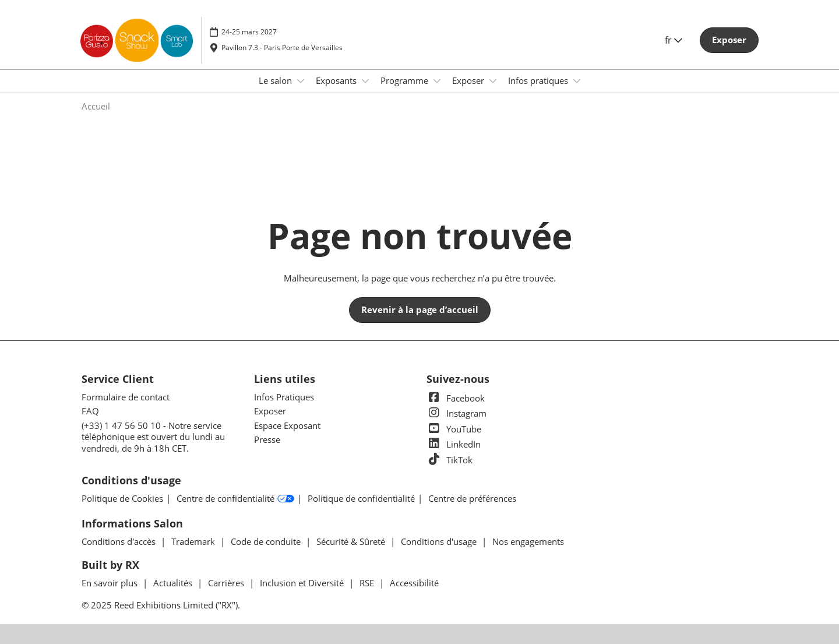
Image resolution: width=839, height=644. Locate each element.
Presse (267, 439)
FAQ (90, 411)
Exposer (469, 80)
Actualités (174, 583)
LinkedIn (454, 444)
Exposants (337, 80)
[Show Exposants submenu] (365, 81)
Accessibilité (414, 583)
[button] (729, 40)
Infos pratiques (539, 80)
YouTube (454, 429)
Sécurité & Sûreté (352, 541)
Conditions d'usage (440, 541)
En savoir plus (111, 583)
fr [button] (674, 40)
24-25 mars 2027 (249, 32)
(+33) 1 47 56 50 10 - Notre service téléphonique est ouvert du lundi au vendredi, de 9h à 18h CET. (153, 437)
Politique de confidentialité (361, 499)
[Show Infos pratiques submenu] (577, 81)
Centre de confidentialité (235, 499)
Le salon (276, 80)
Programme (406, 80)
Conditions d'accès (120, 541)
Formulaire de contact (126, 397)
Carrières (227, 583)
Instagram (456, 413)
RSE (368, 583)
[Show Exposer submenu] (493, 81)
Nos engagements (528, 541)
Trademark (194, 541)
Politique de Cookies (122, 499)
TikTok (450, 460)
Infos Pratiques (284, 397)
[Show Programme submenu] (437, 81)
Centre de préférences (472, 499)
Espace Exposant (287, 425)
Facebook (456, 398)
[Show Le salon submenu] (301, 81)
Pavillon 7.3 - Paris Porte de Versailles (282, 47)
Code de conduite (267, 541)
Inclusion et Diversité (303, 583)
